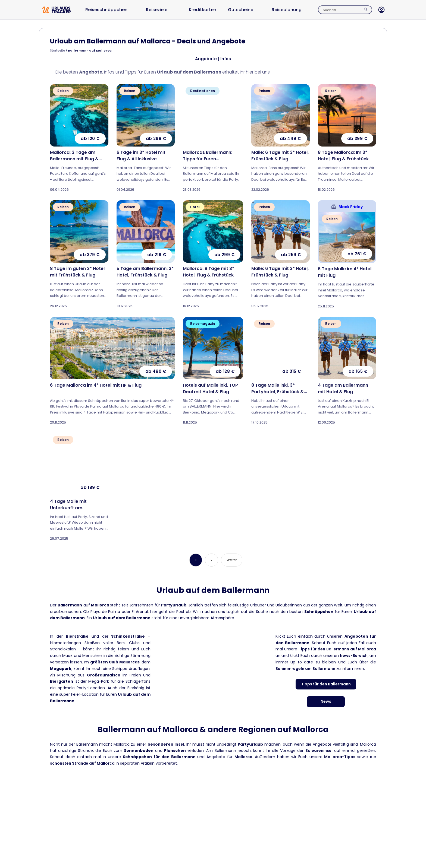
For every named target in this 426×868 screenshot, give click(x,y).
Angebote (206, 59)
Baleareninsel (319, 751)
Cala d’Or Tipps (326, 785)
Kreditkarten (203, 10)
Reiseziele (157, 10)
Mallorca (243, 757)
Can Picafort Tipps (326, 820)
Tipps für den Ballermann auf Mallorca (337, 649)
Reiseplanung (287, 10)
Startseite (57, 50)
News (326, 701)
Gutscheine (241, 10)
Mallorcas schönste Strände (100, 834)
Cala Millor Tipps (326, 803)
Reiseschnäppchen (106, 10)
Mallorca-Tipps (340, 757)
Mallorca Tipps (100, 816)
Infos (226, 59)
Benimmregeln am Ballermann (305, 669)
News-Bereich (354, 656)
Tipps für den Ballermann (326, 684)
